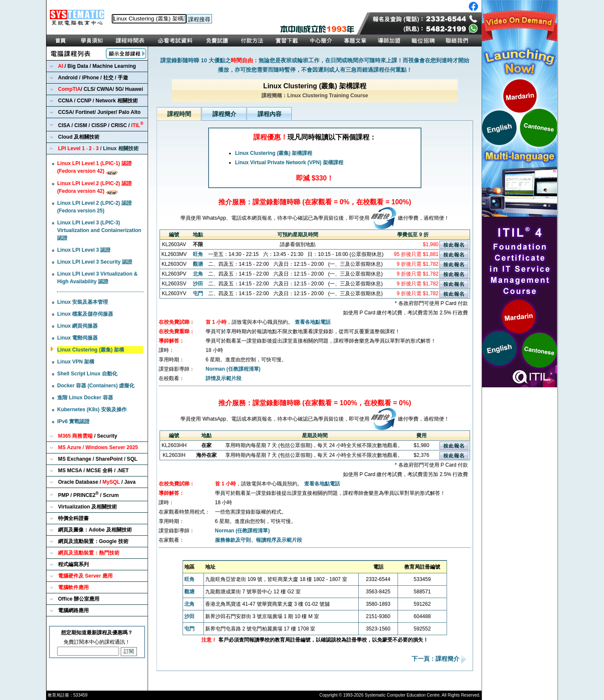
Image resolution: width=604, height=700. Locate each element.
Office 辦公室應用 (79, 599)
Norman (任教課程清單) (233, 369)
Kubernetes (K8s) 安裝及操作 (92, 410)
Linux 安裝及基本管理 (83, 302)
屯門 (198, 293)
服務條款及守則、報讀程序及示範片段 (258, 540)
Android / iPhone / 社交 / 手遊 (93, 78)
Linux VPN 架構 (76, 362)
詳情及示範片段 (224, 378)
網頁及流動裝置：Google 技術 (93, 541)
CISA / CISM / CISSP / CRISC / (101, 125)
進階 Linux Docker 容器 (85, 398)
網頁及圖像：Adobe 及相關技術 (95, 530)
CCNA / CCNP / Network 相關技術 (98, 101)
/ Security (88, 436)
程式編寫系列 (73, 564)
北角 (198, 274)
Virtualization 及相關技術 (87, 507)
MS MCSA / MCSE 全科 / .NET (93, 471)
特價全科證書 (73, 518)
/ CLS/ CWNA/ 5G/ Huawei (100, 89)
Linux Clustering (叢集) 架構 (91, 350)
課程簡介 (224, 114)
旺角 (198, 254)
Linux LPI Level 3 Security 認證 (95, 262)
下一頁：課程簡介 (436, 659)
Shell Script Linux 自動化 (87, 374)
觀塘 (198, 264)
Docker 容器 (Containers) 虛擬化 (96, 386)
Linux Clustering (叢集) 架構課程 (274, 153)
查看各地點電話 (313, 322)
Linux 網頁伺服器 (77, 326)
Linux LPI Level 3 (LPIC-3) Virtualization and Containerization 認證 (99, 230)
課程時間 (179, 114)
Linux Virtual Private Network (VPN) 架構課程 (289, 163)
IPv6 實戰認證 (73, 421)
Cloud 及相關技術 (79, 137)
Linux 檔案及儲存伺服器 (85, 314)
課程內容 (270, 114)
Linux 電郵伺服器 (77, 338)
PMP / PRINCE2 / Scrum (89, 495)
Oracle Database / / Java (97, 482)
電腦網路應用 (73, 610)
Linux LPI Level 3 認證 (84, 250)
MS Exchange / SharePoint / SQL (98, 459)
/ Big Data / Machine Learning (97, 66)
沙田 (198, 284)
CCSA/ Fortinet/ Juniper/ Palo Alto (99, 112)
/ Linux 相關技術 (98, 148)
